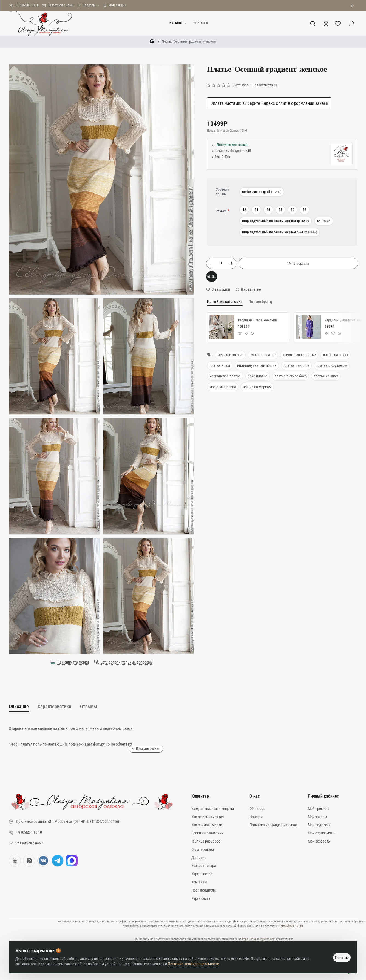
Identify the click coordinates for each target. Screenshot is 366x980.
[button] (299, 265)
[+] (232, 265)
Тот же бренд (257, 309)
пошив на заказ (335, 362)
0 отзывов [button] (241, 85)
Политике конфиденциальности (196, 959)
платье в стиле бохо (290, 383)
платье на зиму (326, 383)
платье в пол (220, 372)
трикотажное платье (299, 362)
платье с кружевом (332, 372)
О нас (255, 798)
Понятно (340, 953)
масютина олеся (223, 393)
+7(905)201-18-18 (291, 924)
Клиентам (201, 798)
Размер (221, 211)
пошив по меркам (257, 393)
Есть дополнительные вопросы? (127, 662)
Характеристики (62, 707)
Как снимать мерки (73, 662)
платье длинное (296, 372)
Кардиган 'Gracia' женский (257, 327)
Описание (21, 707)
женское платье (230, 362)
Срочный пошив (222, 192)
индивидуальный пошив (257, 372)
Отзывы (101, 707)
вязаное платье (263, 362)
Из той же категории (224, 309)
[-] (212, 265)
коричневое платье (225, 383)
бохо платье (258, 383)
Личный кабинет (323, 798)
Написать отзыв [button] (265, 85)
